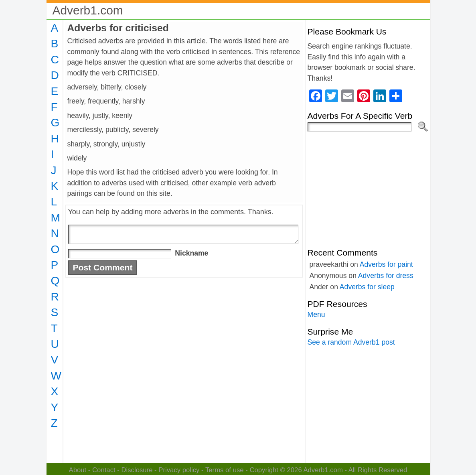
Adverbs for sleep (367, 287)
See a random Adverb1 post (351, 342)
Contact (104, 470)
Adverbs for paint (386, 264)
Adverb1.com (88, 10)
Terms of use (225, 470)
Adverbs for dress (386, 276)
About (78, 470)
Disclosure (137, 470)
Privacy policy (179, 470)
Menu (316, 315)
